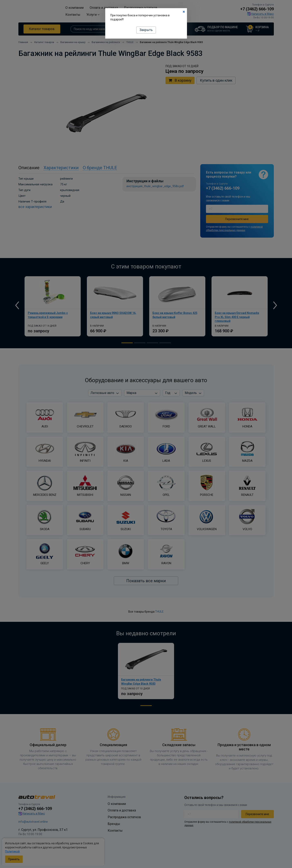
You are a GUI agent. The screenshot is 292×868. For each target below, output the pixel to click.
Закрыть (146, 30)
